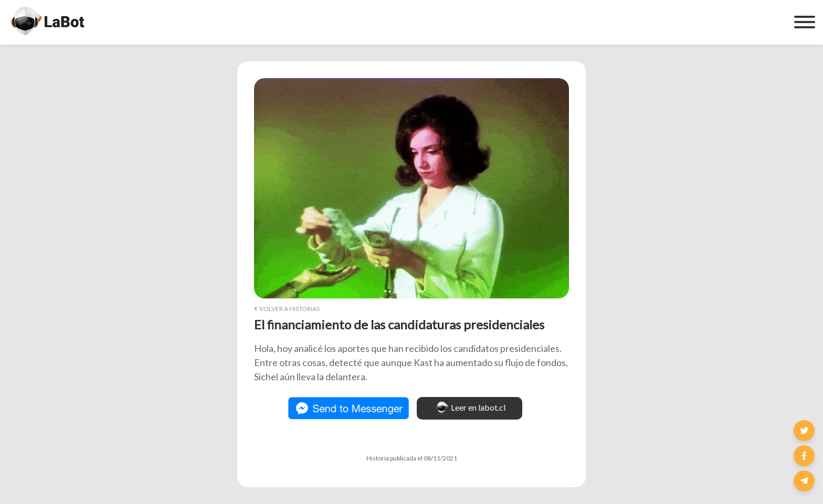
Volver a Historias (287, 309)
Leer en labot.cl (469, 408)
